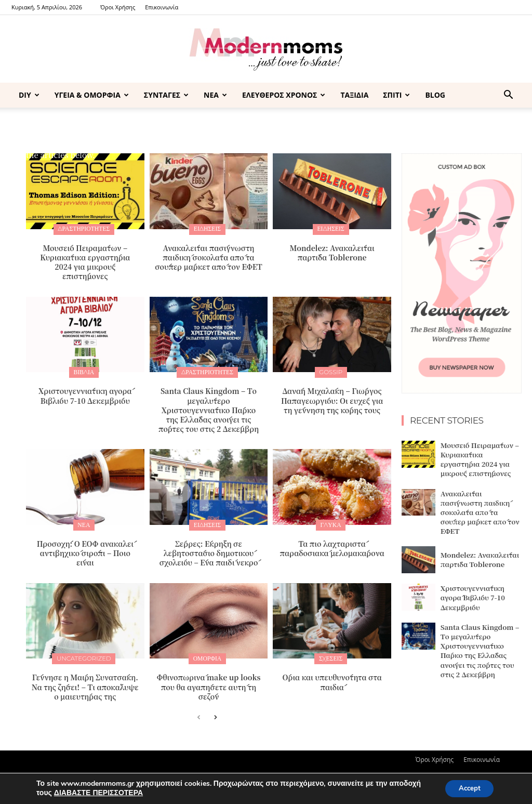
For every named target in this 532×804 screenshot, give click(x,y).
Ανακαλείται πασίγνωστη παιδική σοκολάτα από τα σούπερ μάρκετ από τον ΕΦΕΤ (209, 256)
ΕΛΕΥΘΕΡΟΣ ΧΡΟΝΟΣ (284, 95)
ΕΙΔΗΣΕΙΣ (207, 229)
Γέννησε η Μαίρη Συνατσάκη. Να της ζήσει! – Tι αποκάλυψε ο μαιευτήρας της (85, 682)
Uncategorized (84, 655)
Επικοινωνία (162, 7)
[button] (508, 96)
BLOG (435, 95)
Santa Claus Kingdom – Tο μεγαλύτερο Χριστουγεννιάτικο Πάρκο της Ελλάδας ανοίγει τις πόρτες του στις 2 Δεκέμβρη (209, 408)
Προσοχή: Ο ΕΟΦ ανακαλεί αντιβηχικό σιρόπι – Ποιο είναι (85, 550)
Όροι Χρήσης (118, 7)
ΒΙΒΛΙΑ (84, 371)
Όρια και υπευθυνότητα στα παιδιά (332, 678)
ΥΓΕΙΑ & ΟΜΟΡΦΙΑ (92, 95)
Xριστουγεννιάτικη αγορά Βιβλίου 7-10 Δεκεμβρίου (85, 393)
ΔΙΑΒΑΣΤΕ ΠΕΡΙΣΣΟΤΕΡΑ (98, 792)
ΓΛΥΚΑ (331, 522)
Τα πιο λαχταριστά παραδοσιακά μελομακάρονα (332, 545)
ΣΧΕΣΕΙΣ (331, 655)
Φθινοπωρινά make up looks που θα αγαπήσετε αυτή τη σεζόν (208, 682)
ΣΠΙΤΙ (396, 95)
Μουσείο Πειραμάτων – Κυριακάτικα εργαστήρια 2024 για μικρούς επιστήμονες (85, 261)
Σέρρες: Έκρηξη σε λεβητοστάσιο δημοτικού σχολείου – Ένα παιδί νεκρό (209, 550)
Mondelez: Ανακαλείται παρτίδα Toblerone (332, 252)
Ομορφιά (207, 655)
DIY (29, 95)
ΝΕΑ (215, 95)
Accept (467, 788)
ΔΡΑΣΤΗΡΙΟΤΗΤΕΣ (84, 229)
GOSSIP (331, 371)
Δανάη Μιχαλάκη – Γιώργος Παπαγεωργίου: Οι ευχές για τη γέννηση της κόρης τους (332, 398)
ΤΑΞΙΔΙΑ (354, 95)
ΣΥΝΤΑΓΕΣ (166, 95)
